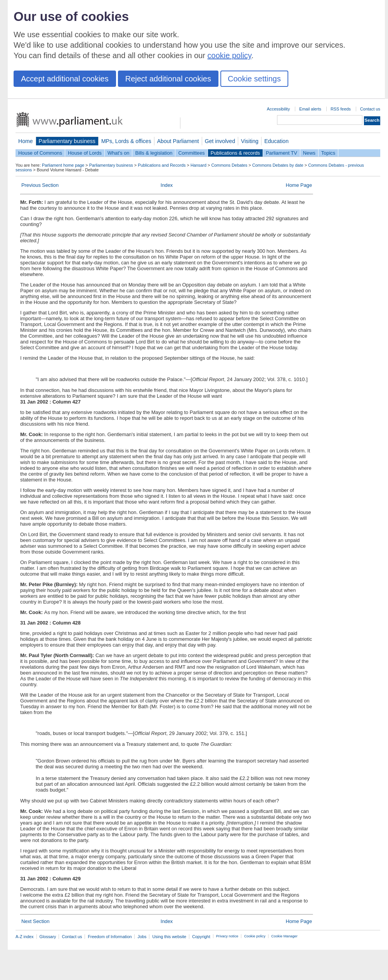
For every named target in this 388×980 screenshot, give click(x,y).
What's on (119, 153)
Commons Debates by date (278, 165)
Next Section (36, 921)
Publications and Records (162, 165)
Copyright (201, 937)
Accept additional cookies (65, 79)
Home (26, 141)
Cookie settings (254, 79)
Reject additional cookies (168, 79)
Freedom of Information (110, 937)
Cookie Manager (284, 936)
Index (167, 185)
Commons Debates (229, 165)
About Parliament (178, 141)
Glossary (48, 937)
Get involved (220, 141)
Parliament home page (63, 165)
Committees (191, 153)
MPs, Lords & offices (126, 141)
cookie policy (230, 55)
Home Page (299, 185)
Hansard (198, 165)
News (309, 153)
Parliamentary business (67, 141)
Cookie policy (255, 936)
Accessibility (278, 109)
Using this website (169, 937)
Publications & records (235, 153)
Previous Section (40, 185)
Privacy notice (227, 936)
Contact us (370, 109)
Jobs (142, 937)
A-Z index (25, 937)
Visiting (250, 141)
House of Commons (40, 153)
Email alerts (310, 109)
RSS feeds (341, 109)
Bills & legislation (154, 153)
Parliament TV (281, 153)
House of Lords (85, 153)
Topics (328, 153)
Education (276, 141)
